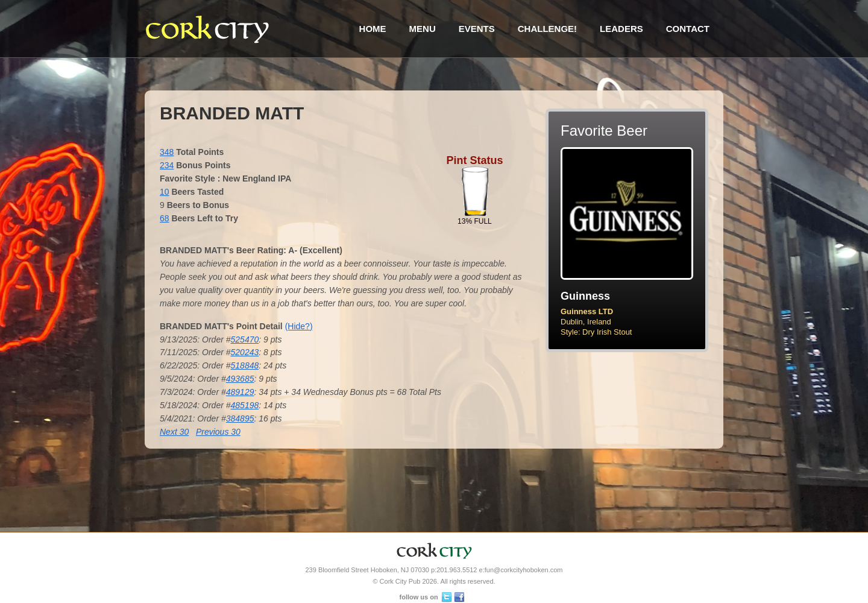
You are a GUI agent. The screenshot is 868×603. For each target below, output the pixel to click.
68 (165, 218)
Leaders (621, 29)
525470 (245, 339)
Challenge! (547, 29)
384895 (240, 418)
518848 (245, 365)
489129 (240, 392)
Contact (688, 29)
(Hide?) (299, 326)
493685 (240, 379)
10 (165, 192)
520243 (245, 352)
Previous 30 (218, 432)
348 (167, 152)
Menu (423, 29)
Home (373, 29)
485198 (245, 405)
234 (167, 165)
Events (477, 29)
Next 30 (174, 432)
